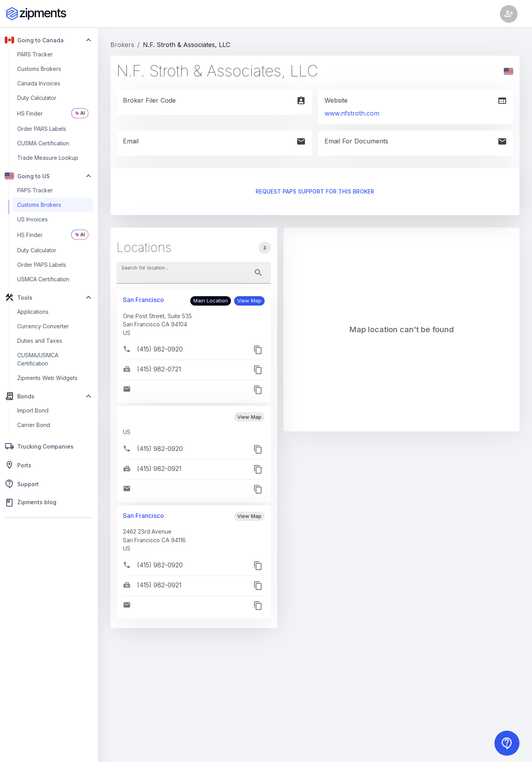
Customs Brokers (39, 69)
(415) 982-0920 (160, 349)
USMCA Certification (43, 279)
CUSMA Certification (43, 143)
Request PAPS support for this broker (315, 192)
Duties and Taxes (40, 341)
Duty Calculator (37, 98)
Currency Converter (43, 326)
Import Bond (33, 410)
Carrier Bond (34, 425)
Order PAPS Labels (42, 265)
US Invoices (32, 219)
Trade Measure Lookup (48, 158)
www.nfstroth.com (352, 113)
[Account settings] (509, 14)
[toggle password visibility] (258, 273)
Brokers (122, 45)
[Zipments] (36, 14)
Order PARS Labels (42, 129)
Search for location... (145, 267)
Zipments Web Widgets (47, 378)
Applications (33, 312)
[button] (249, 301)
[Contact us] (507, 743)
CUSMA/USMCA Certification (38, 359)
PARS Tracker (35, 54)
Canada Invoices (39, 83)
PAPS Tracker (35, 190)
